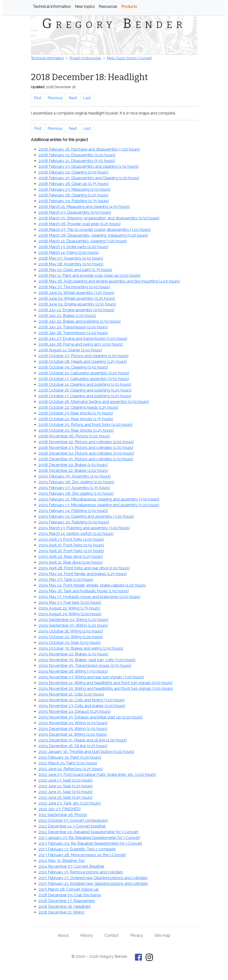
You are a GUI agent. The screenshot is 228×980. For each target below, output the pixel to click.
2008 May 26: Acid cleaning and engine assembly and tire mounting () (109, 281)
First (38, 98)
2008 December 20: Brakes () (73, 465)
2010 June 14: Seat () (66, 786)
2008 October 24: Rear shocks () (76, 419)
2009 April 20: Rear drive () (71, 557)
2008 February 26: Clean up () (74, 184)
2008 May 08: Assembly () (71, 264)
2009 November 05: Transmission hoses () (85, 666)
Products (129, 7)
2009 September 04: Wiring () (73, 620)
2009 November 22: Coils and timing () (82, 700)
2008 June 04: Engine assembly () (77, 304)
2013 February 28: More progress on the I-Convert (82, 855)
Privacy (137, 935)
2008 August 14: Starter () (70, 350)
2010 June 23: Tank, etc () (70, 803)
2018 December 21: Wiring (61, 912)
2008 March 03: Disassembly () (75, 212)
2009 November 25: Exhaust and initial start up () (91, 717)
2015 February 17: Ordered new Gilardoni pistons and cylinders (93, 878)
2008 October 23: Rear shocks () (76, 413)
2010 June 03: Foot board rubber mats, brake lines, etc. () (97, 775)
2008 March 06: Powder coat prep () (80, 224)
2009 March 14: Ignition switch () (76, 534)
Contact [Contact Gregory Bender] (111, 935)
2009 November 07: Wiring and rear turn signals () (91, 677)
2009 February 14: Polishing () (73, 511)
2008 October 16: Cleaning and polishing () (85, 390)
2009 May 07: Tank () (66, 580)
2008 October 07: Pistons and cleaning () (83, 356)
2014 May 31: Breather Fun (62, 861)
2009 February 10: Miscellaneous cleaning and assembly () (99, 499)
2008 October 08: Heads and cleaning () (83, 362)
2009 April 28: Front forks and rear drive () (84, 568)
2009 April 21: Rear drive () (71, 562)
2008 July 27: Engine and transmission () (83, 339)
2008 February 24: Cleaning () (73, 172)
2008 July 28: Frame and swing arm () (81, 344)
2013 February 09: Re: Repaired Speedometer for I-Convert (90, 843)
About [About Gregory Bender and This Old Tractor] (63, 935)
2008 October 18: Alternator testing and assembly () (94, 402)
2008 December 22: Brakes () (73, 471)
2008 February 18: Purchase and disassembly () (89, 149)
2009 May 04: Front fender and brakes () (83, 574)
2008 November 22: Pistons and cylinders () (86, 442)
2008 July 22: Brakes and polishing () (80, 321)
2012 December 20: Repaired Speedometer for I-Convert (89, 832)
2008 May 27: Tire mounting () (74, 287)
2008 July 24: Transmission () (73, 327)
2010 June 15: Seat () (66, 792)
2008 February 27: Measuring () (75, 189)
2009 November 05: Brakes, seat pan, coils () (87, 660)
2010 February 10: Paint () (70, 757)
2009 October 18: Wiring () (71, 631)
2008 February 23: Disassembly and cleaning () (89, 166)
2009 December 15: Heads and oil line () (83, 740)
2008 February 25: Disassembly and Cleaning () (89, 178)
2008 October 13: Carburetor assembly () (84, 379)
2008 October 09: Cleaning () (73, 367)
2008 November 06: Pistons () (74, 436)
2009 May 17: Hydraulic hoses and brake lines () (89, 597)
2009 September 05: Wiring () (73, 625)
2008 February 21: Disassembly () (77, 161)
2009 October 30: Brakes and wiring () (81, 648)
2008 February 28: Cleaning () (73, 195)
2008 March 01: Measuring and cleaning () (84, 207)
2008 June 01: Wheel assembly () (76, 293)
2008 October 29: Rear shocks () (76, 430)
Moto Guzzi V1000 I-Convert (129, 58)
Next (73, 98)
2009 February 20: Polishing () (74, 522)
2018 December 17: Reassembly (67, 901)
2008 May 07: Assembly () (71, 258)
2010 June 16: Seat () (66, 798)
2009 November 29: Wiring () (73, 723)
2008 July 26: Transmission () (73, 333)
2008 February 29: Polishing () (74, 201)
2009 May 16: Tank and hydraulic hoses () (84, 591)
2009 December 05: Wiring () (73, 729)
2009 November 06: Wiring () (73, 671)
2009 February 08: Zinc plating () (76, 493)
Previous (55, 98)
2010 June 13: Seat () (66, 780)
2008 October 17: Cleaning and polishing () (85, 396)
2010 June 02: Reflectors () (71, 769)
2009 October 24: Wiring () (71, 637)
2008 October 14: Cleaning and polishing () (85, 384)
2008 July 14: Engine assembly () (76, 310)
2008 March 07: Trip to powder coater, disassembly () (95, 230)
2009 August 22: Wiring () (69, 608)
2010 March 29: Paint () (68, 763)
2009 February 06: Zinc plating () (76, 482)
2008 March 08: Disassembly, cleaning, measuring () (93, 235)
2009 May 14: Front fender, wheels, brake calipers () (92, 585)
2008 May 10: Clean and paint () (75, 270)
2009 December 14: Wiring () (73, 734)
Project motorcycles (85, 58)
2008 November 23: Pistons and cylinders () (86, 448)
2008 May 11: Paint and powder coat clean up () (89, 275)
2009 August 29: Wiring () (70, 614)
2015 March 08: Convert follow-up (69, 889)
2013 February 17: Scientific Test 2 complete (77, 849)
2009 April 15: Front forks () (71, 545)
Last (87, 98)
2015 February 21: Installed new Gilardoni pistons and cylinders (93, 884)
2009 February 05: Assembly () (75, 476)
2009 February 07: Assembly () (74, 488)
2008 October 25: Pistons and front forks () (86, 425)
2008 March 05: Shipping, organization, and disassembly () (99, 218)
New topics (85, 7)
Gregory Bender (114, 24)
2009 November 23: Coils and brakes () (82, 706)
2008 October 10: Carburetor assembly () (84, 373)
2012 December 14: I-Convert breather (72, 826)
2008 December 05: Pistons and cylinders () (86, 459)
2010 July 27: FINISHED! (60, 809)
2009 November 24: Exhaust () (75, 711)
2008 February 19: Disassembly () (77, 155)
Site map (162, 935)
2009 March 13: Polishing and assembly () (84, 528)
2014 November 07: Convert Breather (71, 866)
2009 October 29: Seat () (70, 643)
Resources (108, 7)
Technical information (52, 7)
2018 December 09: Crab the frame (70, 895)
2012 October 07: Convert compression (73, 820)
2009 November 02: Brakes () (73, 654)
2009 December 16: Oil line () (73, 746)
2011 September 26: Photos (63, 815)
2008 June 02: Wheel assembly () (77, 298)
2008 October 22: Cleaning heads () (78, 407)
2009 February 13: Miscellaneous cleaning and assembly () (99, 505)
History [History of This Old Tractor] (86, 935)
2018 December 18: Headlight (65, 906)
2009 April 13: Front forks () (71, 539)
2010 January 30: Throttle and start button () (86, 752)
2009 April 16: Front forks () (71, 551)
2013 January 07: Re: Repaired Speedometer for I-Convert (89, 838)
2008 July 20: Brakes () (67, 316)
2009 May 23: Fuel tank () (70, 602)
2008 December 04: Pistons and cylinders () (86, 453)
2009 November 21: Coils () (71, 694)
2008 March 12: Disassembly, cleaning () (83, 241)
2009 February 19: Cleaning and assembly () (86, 516)
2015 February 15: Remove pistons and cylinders (81, 872)
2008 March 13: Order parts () (73, 247)
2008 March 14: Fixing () (69, 253)
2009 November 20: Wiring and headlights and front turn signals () (106, 689)
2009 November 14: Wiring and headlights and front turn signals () (106, 683)
